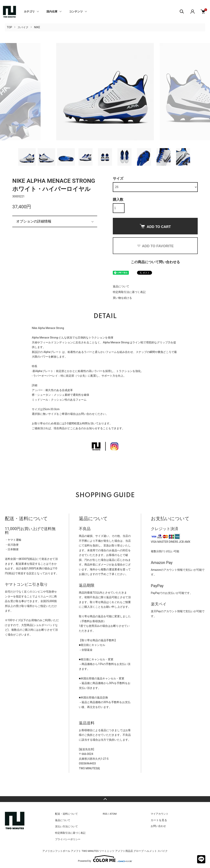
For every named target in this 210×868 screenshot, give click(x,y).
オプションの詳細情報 (34, 221)
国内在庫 (52, 12)
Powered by (105, 859)
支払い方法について (66, 826)
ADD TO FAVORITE (155, 246)
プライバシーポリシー (68, 839)
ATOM (113, 814)
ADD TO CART (155, 226)
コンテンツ (76, 12)
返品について (121, 286)
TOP (9, 27)
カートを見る (159, 820)
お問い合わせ (158, 826)
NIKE (37, 27)
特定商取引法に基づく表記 (129, 292)
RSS (105, 814)
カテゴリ (29, 12)
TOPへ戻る (105, 799)
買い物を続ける (122, 298)
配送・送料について (66, 814)
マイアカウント (160, 814)
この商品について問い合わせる (155, 262)
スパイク (23, 27)
